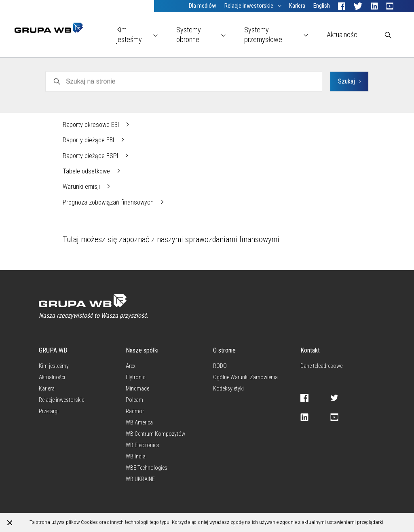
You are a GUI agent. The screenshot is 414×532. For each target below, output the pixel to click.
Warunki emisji (82, 187)
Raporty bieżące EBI (89, 140)
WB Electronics (82, 70)
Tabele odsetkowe (87, 171)
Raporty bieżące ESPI (91, 156)
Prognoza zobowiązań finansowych (109, 202)
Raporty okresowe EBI (92, 125)
